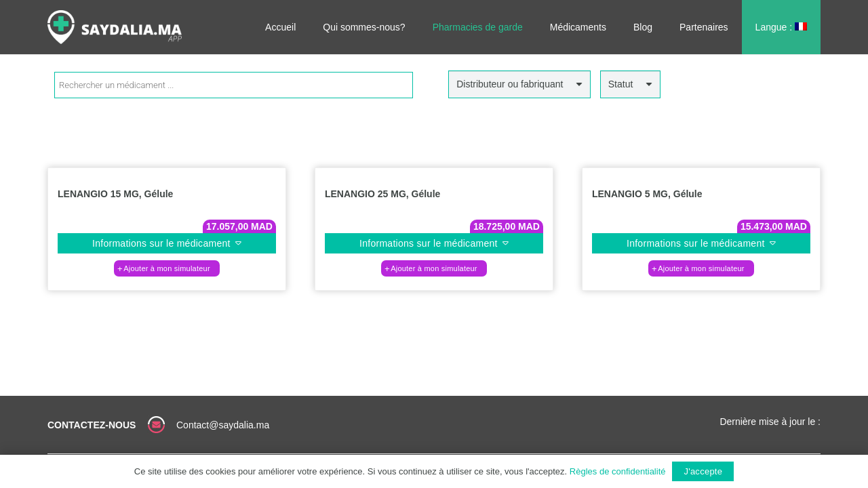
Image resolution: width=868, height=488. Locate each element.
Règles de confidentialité (618, 471)
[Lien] (115, 27)
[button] (167, 268)
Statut (621, 84)
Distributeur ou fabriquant (510, 84)
